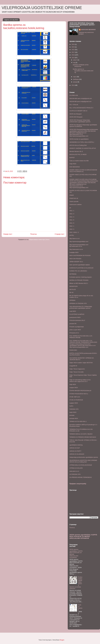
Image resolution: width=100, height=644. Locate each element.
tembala (72, 415)
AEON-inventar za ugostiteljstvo (79, 139)
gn (70, 208)
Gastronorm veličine (76, 205)
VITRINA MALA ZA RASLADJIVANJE (81, 465)
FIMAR (72, 195)
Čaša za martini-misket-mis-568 (79, 161)
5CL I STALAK (74, 105)
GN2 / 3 (72, 229)
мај (74, 63)
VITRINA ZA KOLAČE (76, 468)
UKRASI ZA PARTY (75, 451)
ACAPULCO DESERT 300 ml (78, 111)
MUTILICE (73, 289)
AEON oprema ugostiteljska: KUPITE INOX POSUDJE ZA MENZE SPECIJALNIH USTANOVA (83, 536)
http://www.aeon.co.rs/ (76, 249)
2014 (73, 85)
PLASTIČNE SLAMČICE (77, 314)
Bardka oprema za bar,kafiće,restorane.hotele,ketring (83, 71)
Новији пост (8, 234)
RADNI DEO (73, 350)
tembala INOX (74, 418)
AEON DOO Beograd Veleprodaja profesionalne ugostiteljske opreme (80, 121)
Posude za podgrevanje (77, 327)
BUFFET (72, 158)
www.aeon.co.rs (74, 471)
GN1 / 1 (72, 211)
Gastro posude (74, 201)
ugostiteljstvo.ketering (76, 445)
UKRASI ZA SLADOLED (77, 454)
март (75, 77)
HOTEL (72, 235)
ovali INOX (73, 311)
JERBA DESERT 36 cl (76, 262)
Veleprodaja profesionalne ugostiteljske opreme (84, 457)
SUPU (71, 406)
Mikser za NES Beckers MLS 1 (79, 283)
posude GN (73, 324)
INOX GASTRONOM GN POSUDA (80, 255)
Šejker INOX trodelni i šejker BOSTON (81, 363)
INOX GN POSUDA (75, 259)
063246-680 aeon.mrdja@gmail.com (80, 101)
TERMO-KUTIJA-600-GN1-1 (78, 421)
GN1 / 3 (72, 214)
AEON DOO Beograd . (76, 117)
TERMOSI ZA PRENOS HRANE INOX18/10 (83, 437)
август (75, 60)
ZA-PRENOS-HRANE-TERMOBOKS (81, 477)
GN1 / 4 (72, 217)
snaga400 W (73, 366)
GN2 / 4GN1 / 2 (74, 232)
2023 (73, 47)
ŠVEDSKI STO (74, 409)
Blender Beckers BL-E (76, 151)
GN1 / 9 (72, 223)
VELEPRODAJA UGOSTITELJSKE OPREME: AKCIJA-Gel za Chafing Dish (83, 461)
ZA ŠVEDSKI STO (75, 474)
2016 (73, 55)
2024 (73, 44)
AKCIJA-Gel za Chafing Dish (78, 145)
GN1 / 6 (72, 220)
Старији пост (60, 234)
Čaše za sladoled (80, 607)
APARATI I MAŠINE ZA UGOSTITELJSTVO (83, 148)
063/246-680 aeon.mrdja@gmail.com (81, 98)
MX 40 (71, 292)
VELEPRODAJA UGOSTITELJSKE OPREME (42, 8)
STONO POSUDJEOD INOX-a (79, 394)
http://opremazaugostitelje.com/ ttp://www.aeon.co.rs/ (79, 245)
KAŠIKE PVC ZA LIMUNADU (78, 271)
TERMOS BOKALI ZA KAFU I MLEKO (81, 434)
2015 (73, 58)
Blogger (62, 640)
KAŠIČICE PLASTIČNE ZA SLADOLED (81, 268)
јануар (75, 82)
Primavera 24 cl (74, 333)
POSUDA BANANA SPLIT (77, 320)
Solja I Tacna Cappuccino (77, 369)
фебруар (76, 79)
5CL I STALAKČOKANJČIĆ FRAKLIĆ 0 (81, 108)
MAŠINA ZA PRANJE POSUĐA (79, 280)
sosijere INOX (74, 388)
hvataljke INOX (74, 252)
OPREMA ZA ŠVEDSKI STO (78, 303)
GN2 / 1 (72, 226)
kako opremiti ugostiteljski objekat (80, 265)
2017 (73, 52)
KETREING (73, 274)
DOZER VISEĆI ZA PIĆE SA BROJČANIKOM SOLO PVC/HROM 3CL (83, 171)
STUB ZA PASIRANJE (76, 400)
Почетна (33, 234)
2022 (73, 50)
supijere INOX (74, 403)
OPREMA (72, 300)
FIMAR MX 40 (74, 198)
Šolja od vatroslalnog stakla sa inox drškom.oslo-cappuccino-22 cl (80, 381)
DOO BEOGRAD (75, 167)
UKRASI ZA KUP (75, 448)
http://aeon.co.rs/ (75, 238)
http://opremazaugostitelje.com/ (79, 242)
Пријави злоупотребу (78, 484)
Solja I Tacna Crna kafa (76, 372)
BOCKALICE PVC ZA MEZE (78, 154)
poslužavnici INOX (75, 317)
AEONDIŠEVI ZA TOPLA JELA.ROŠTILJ (82, 142)
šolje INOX (73, 384)
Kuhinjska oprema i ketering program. (81, 277)
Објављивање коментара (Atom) (39, 240)
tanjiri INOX (73, 412)
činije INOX (73, 164)
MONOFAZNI (73, 286)
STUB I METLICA (75, 397)
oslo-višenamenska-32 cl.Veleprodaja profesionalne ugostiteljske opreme (81, 307)
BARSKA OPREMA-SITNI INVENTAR (81, 66)
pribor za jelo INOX (75, 330)
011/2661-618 (74, 95)
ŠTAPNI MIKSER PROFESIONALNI (80, 391)
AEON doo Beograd (75, 114)
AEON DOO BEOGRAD (88, 30)
